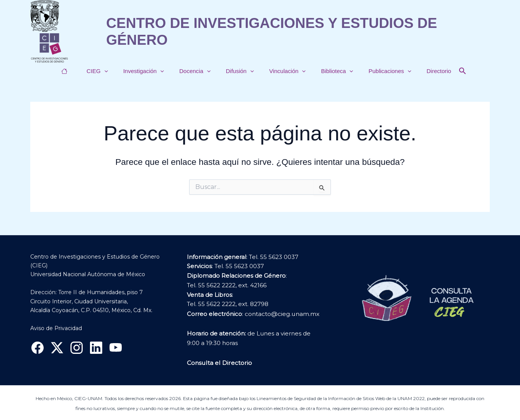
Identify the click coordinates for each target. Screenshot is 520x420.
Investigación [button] (151, 71)
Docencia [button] (199, 71)
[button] (116, 71)
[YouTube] (116, 348)
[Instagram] (77, 348)
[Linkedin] (96, 348)
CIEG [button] (109, 71)
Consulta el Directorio (218, 362)
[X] (57, 348)
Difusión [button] (240, 71)
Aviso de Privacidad (56, 328)
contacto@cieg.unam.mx (281, 313)
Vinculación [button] (284, 71)
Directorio (424, 71)
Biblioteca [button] (329, 71)
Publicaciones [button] (378, 71)
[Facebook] (38, 348)
